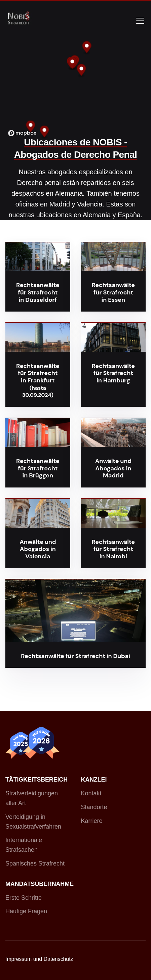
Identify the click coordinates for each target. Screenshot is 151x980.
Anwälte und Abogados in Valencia (38, 549)
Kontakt (91, 793)
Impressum (18, 959)
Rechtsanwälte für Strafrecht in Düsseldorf (38, 292)
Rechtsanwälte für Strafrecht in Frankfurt (38, 373)
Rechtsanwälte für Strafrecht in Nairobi (113, 549)
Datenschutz (59, 959)
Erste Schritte (24, 898)
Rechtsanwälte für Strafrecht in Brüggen (38, 468)
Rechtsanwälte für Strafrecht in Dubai (75, 656)
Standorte (94, 807)
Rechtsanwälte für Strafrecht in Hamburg (113, 373)
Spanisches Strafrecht (35, 864)
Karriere (92, 821)
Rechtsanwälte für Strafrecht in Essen (113, 292)
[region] (75, 89)
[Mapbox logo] (22, 133)
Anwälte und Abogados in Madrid (113, 468)
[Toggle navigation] (140, 21)
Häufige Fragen (26, 911)
